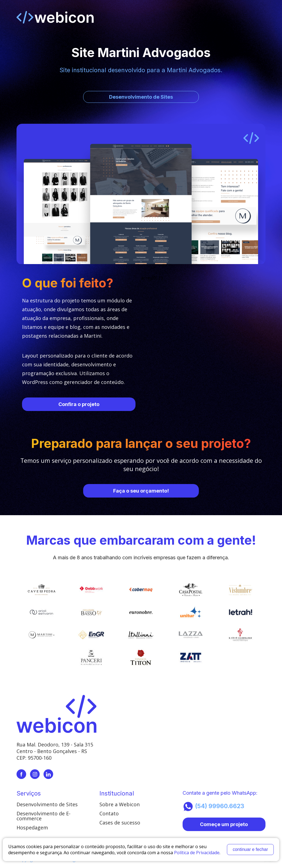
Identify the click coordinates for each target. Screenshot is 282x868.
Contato (109, 813)
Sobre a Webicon (120, 804)
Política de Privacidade (197, 853)
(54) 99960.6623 (213, 807)
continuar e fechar (250, 849)
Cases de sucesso (120, 823)
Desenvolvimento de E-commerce (44, 816)
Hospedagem (32, 827)
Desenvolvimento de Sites (47, 804)
